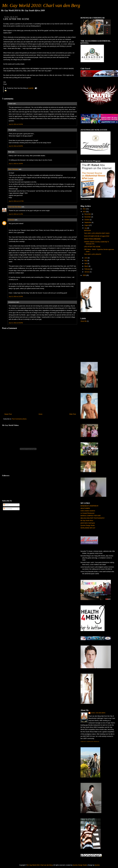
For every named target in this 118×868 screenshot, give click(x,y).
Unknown (11, 220)
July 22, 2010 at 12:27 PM (16, 201)
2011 (84, 209)
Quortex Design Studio (88, 525)
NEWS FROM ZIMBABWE (92, 239)
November (88, 217)
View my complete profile (90, 742)
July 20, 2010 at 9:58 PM (16, 146)
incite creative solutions (88, 511)
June (86, 258)
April (86, 263)
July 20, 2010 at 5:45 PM (16, 124)
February (87, 269)
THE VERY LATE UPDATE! (93, 254)
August (87, 225)
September (88, 222)
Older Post (73, 414)
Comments (8, 509)
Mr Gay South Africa (87, 521)
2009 (84, 275)
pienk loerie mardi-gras (88, 523)
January (87, 272)
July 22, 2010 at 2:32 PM (16, 296)
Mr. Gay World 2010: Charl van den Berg (41, 5)
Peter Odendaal (13, 169)
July (86, 228)
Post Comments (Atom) (19, 419)
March (86, 266)
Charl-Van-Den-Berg (15, 207)
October (87, 220)
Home (41, 414)
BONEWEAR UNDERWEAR (89, 506)
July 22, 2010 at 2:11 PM (16, 214)
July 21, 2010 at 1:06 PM (16, 164)
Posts (6, 505)
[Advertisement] (20, 396)
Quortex (97, 865)
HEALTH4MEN (85, 508)
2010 (84, 212)
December (88, 214)
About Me (84, 321)
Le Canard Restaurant (87, 513)
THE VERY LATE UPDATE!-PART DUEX (97, 233)
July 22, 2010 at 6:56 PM (16, 323)
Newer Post (8, 414)
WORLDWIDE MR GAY (88, 528)
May (86, 261)
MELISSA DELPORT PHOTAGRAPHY (93, 518)
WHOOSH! (88, 231)
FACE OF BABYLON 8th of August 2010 (97, 236)
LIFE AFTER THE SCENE (16, 19)
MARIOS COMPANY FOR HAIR (91, 516)
